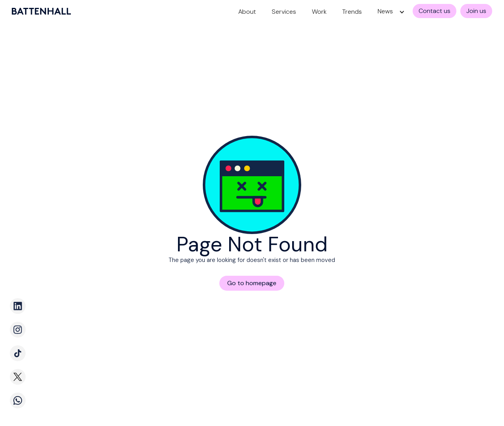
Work (319, 12)
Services (284, 12)
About (247, 12)
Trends (352, 12)
